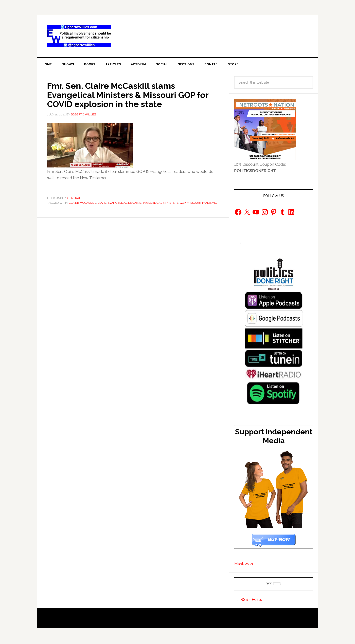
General (74, 199)
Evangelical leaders (124, 203)
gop (183, 203)
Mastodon (244, 565)
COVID (102, 203)
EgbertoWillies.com (79, 36)
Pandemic (210, 203)
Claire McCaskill (82, 203)
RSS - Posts (251, 600)
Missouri (194, 203)
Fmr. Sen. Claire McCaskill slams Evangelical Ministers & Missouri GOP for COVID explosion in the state (133, 95)
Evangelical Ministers (160, 203)
